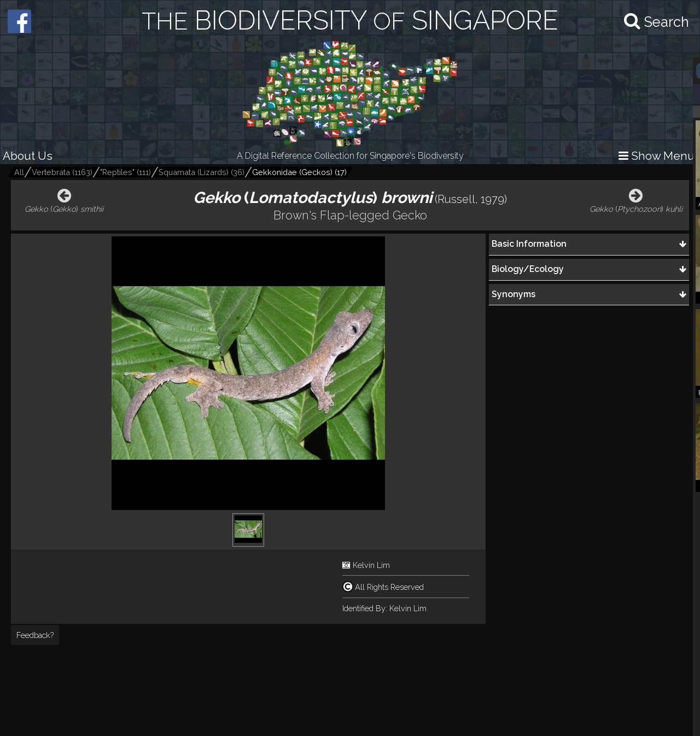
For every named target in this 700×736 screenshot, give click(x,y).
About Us (28, 156)
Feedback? (35, 635)
